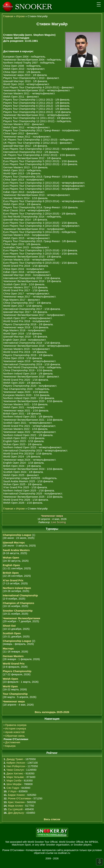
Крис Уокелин (16, 802)
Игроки (20, 16)
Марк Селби (14, 780)
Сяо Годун (13, 788)
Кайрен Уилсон (16, 763)
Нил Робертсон (16, 766)
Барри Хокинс (16, 795)
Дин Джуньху (16, 813)
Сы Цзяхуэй (15, 809)
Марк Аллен (15, 806)
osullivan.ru (64, 853)
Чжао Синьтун (15, 770)
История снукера (16, 728)
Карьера (10, 746)
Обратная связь (15, 736)
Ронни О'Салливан (20, 798)
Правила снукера (16, 725)
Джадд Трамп (15, 759)
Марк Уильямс (15, 777)
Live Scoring (59, 522)
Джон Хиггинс (15, 773)
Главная (8, 16)
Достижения (13, 742)
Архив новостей (15, 732)
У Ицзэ (12, 791)
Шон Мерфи (14, 784)
